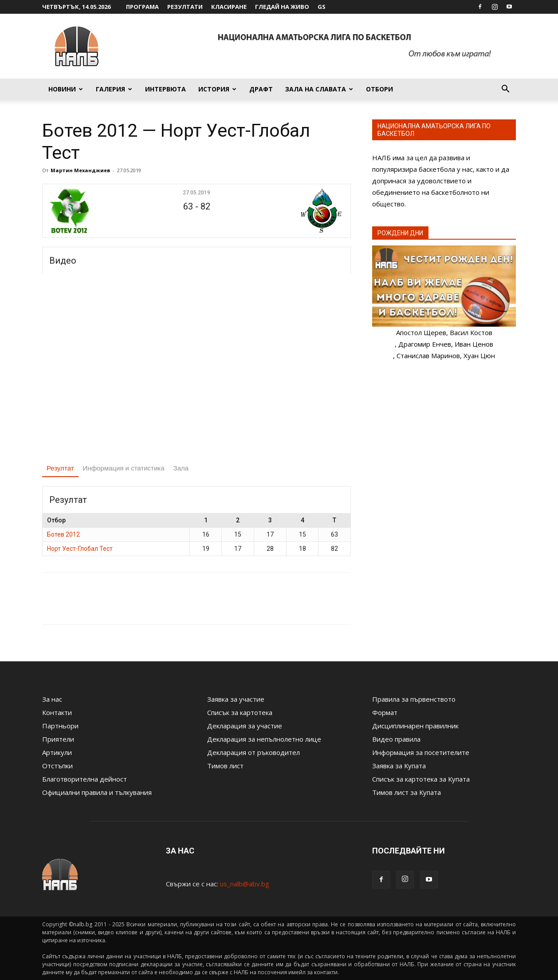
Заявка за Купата (399, 766)
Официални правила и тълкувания (97, 792)
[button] (505, 90)
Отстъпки (57, 766)
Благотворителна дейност (84, 779)
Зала (181, 468)
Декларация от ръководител (253, 752)
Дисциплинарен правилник (415, 726)
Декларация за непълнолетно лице (264, 739)
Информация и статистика (124, 468)
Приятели (58, 739)
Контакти (57, 712)
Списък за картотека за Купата (421, 779)
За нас (52, 699)
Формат (385, 712)
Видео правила (396, 739)
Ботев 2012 (63, 534)
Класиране (229, 7)
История (217, 89)
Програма (142, 7)
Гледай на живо (282, 7)
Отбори (379, 89)
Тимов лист (225, 766)
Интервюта (165, 89)
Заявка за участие (236, 699)
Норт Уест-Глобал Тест (80, 549)
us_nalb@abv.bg (245, 884)
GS (322, 7)
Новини (66, 89)
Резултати (185, 7)
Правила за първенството (414, 699)
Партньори (60, 726)
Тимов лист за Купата (407, 792)
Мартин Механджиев (80, 170)
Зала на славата (319, 89)
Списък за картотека (240, 712)
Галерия (114, 89)
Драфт (261, 89)
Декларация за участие (245, 726)
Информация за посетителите (421, 752)
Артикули (57, 752)
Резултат (60, 468)
